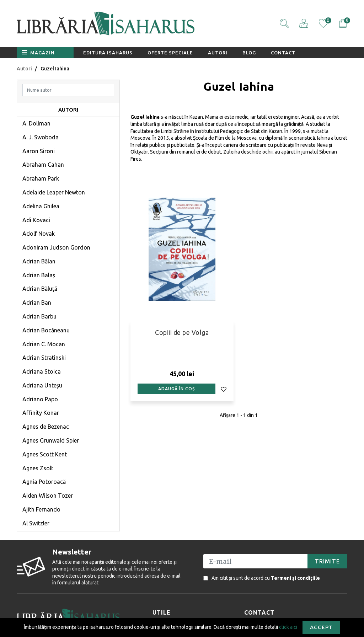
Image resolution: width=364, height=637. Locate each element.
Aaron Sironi (39, 151)
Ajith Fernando (41, 509)
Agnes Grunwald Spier (51, 440)
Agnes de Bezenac (46, 427)
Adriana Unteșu (42, 385)
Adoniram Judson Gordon (56, 247)
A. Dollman (36, 123)
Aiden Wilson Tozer (48, 496)
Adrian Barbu (39, 316)
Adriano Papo (40, 399)
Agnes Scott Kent (45, 454)
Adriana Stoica (42, 371)
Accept (321, 627)
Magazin (38, 52)
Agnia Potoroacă (44, 482)
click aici (288, 627)
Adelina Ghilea (41, 206)
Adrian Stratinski (44, 358)
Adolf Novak (39, 234)
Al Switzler (36, 523)
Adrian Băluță (40, 289)
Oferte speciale (170, 53)
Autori (218, 53)
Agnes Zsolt (38, 468)
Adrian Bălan (39, 261)
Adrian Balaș (39, 275)
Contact (283, 53)
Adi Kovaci (36, 220)
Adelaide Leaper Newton (54, 192)
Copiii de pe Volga (182, 332)
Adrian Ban (37, 303)
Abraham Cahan (43, 165)
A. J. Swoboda (41, 137)
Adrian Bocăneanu (46, 330)
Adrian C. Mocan (44, 344)
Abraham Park (41, 178)
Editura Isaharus (108, 53)
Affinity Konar (41, 413)
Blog (249, 53)
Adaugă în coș (176, 389)
